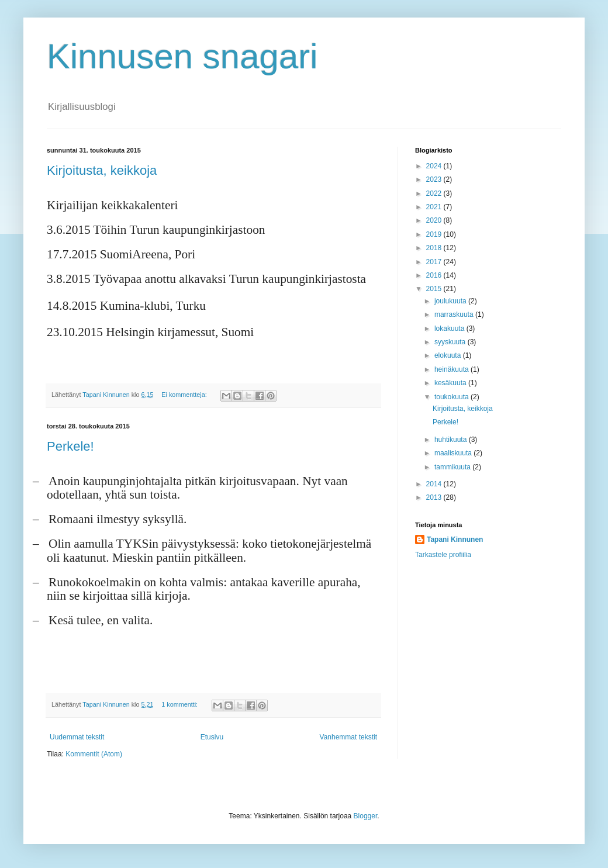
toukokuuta (452, 397)
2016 (435, 275)
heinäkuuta (452, 369)
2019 (435, 234)
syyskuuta (451, 342)
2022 (435, 193)
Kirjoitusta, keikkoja (102, 170)
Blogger (366, 816)
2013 (435, 497)
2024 (435, 166)
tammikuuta (453, 467)
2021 (435, 207)
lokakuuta (450, 328)
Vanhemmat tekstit (348, 737)
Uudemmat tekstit (77, 737)
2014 (435, 484)
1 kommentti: (180, 704)
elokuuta (449, 355)
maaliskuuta (454, 453)
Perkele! (70, 446)
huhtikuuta (452, 440)
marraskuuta (455, 314)
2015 (435, 289)
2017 (435, 262)
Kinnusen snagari (182, 56)
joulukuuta (451, 301)
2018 (435, 248)
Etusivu (212, 737)
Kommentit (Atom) (94, 754)
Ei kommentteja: (185, 395)
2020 (435, 220)
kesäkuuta (451, 383)
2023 (435, 179)
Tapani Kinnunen (455, 540)
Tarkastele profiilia (443, 555)
